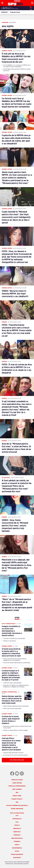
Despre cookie (17, 796)
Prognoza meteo (15, 12)
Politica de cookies (17, 780)
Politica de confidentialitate (17, 786)
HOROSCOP (4, 12)
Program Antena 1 (17, 799)
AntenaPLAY (17, 858)
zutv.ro (17, 851)
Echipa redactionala (17, 809)
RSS (17, 793)
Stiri (17, 802)
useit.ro (17, 845)
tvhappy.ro (17, 841)
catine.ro (17, 825)
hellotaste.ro (17, 829)
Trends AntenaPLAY (17, 854)
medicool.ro (17, 835)
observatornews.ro (17, 838)
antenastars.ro (17, 819)
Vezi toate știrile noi (17, 760)
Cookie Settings (17, 783)
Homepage (5, 23)
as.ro (17, 822)
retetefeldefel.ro (17, 848)
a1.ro (17, 816)
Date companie (17, 789)
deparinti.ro (17, 832)
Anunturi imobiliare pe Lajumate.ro (17, 806)
